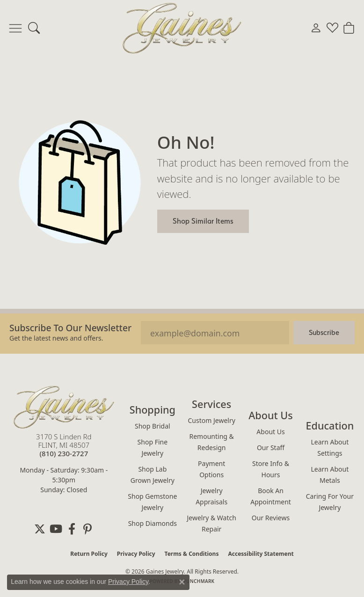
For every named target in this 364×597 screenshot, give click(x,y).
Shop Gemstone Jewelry (152, 502)
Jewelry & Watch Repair (211, 523)
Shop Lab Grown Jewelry (153, 475)
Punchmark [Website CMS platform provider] (199, 581)
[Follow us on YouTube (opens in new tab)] (56, 529)
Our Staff (271, 448)
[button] (34, 28)
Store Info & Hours (271, 469)
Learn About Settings (330, 448)
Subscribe (324, 332)
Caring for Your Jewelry (330, 502)
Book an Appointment (271, 496)
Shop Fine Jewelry (153, 448)
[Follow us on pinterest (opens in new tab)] (87, 529)
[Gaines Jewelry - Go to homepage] (64, 407)
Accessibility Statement (261, 554)
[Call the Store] (64, 453)
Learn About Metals (330, 475)
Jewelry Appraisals (211, 496)
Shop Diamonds (153, 523)
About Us (270, 432)
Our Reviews (271, 518)
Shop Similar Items (203, 221)
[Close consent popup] (182, 582)
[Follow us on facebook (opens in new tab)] (72, 529)
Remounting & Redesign (212, 442)
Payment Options (211, 469)
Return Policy (89, 554)
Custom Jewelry (212, 420)
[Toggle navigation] (15, 28)
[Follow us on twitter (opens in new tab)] (40, 529)
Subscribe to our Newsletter (70, 328)
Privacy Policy (136, 554)
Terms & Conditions (192, 554)
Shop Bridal (153, 426)
